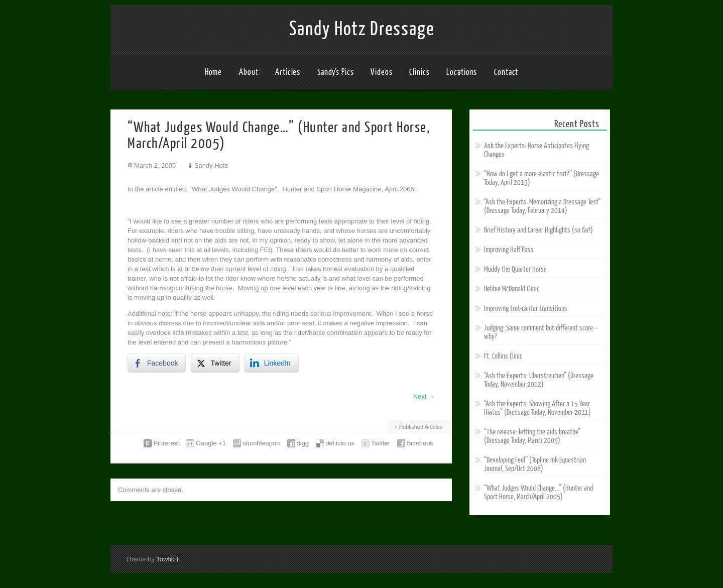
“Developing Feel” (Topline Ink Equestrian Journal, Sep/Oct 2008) (535, 464)
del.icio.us (340, 443)
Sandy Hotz (211, 165)
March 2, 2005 (155, 165)
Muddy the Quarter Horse (515, 269)
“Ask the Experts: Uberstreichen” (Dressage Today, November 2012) (539, 380)
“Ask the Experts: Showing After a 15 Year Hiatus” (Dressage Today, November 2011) (537, 408)
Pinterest (166, 443)
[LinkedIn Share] (272, 363)
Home (214, 72)
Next (424, 396)
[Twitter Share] (215, 363)
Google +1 (211, 443)
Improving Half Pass (509, 250)
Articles (288, 72)
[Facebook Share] (157, 363)
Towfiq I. (168, 559)
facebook (420, 443)
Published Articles (421, 427)
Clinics (419, 72)
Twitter (381, 443)
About (249, 72)
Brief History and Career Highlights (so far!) (538, 230)
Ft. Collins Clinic (503, 356)
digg (303, 443)
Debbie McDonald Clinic (512, 289)
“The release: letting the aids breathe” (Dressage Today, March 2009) (532, 436)
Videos (381, 72)
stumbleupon (261, 443)
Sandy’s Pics (336, 72)
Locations (462, 72)
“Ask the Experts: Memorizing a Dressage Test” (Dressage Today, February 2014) (542, 206)
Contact (506, 72)
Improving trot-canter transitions (526, 309)
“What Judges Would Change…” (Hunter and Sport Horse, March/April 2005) (538, 493)
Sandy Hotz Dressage (362, 29)
